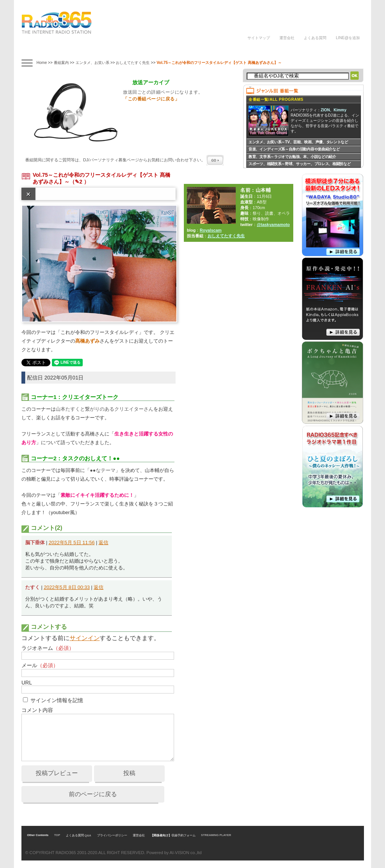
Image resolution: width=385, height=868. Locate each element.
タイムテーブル (71, 49)
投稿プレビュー (57, 773)
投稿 (129, 773)
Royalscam (211, 230)
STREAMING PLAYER (216, 835)
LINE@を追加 (348, 38)
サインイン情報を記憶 (57, 700)
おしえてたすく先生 (133, 63)
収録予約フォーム (183, 835)
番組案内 (38, 50)
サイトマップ (259, 38)
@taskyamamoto (273, 225)
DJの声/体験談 (258, 50)
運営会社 (287, 38)
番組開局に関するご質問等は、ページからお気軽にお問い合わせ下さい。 (124, 160)
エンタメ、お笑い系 (92, 63)
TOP (57, 835)
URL (27, 683)
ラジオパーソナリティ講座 (169, 50)
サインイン (85, 638)
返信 (103, 542)
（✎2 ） (79, 182)
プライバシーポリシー (112, 835)
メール (40, 665)
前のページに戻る (93, 794)
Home (42, 63)
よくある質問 (315, 38)
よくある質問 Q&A (79, 835)
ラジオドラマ (136, 50)
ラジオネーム (48, 648)
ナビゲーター (104, 50)
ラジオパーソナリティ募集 (211, 50)
